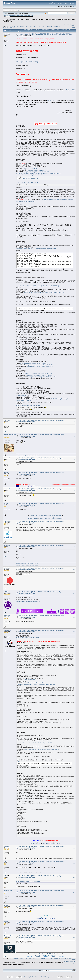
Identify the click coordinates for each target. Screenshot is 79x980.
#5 (75, 474)
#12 (74, 617)
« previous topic (68, 24)
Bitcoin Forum (7, 19)
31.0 (23, 13)
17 (28, 26)
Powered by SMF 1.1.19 (30, 977)
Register (26, 16)
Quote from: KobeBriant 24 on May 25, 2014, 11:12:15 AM (30, 175)
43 (13, 28)
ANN (40, 843)
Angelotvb (7, 420)
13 (22, 26)
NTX (5, 34)
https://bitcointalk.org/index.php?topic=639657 (43, 377)
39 (7, 28)
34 (56, 26)
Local (14, 19)
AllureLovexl (8, 891)
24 (40, 26)
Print (74, 27)
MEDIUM (38, 957)
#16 (74, 878)
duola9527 (7, 568)
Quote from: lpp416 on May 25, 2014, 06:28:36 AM (28, 882)
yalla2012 (7, 616)
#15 (74, 863)
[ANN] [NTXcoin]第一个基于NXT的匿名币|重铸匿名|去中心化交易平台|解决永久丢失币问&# (46, 34)
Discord (36, 518)
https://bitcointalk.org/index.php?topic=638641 (40, 367)
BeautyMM (7, 545)
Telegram (47, 518)
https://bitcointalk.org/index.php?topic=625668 (34, 363)
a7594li (6, 592)
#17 (74, 892)
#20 (74, 938)
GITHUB (53, 957)
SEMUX (32, 516)
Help (12, 16)
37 (4, 28)
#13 (74, 632)
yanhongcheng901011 (11, 435)
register (23, 10)
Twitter (41, 518)
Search (16, 16)
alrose (6, 905)
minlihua (7, 473)
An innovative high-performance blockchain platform (49, 516)
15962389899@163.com (33, 565)
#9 (75, 547)
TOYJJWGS (7, 521)
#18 (74, 907)
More (31, 16)
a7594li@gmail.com (21, 395)
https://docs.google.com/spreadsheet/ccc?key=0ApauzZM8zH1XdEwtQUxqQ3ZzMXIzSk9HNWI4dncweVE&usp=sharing (38, 173)
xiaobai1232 (8, 489)
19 (32, 26)
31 (51, 26)
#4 (75, 460)
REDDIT (58, 843)
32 (53, 26)
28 (46, 26)
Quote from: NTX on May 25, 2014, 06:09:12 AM (27, 638)
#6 (75, 491)
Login (21, 16)
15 (25, 26)
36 (59, 26)
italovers (7, 921)
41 (10, 28)
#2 (75, 422)
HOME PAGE (35, 843)
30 (49, 26)
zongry (6, 861)
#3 (75, 436)
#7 (75, 505)
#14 (74, 848)
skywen (6, 846)
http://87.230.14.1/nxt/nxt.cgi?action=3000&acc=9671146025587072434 (44, 293)
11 (19, 26)
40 (9, 28)
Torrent (26, 13)
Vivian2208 (7, 458)
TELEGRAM (45, 843)
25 (41, 26)
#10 (74, 570)
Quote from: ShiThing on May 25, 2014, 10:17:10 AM (29, 183)
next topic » (73, 25)
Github (30, 518)
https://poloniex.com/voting (27, 62)
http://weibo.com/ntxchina (29, 177)
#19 (74, 923)
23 (38, 26)
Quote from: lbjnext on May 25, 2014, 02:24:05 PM (28, 405)
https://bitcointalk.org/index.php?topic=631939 (39, 375)
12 (20, 26)
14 (24, 26)
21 (35, 26)
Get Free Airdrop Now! (57, 518)
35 (58, 26)
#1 (75, 35)
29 (48, 26)
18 (30, 26)
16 (27, 26)
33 (54, 26)
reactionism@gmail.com (31, 168)
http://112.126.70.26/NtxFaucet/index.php (28, 601)
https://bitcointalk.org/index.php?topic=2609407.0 (28, 455)
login (19, 10)
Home (8, 16)
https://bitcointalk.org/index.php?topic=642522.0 (39, 373)
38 (5, 28)
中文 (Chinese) (21, 19)
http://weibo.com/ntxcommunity (30, 179)
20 (33, 26)
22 (37, 26)
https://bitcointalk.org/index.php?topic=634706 (40, 365)
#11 (74, 593)
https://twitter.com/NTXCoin (37, 185)
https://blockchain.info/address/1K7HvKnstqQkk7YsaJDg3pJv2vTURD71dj (37, 286)
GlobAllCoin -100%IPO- (21, 565)
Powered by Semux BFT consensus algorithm (46, 517)
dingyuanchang (9, 936)
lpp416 (6, 503)
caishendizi (7, 630)
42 (12, 28)
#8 (75, 523)
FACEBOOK (52, 843)
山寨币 (28, 19)
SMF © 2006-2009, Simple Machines (46, 977)
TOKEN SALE (42, 842)
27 (45, 26)
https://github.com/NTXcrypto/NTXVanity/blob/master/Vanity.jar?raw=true (37, 249)
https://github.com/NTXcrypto (36, 170)
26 (43, 26)
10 (17, 26)
